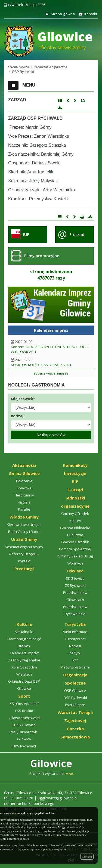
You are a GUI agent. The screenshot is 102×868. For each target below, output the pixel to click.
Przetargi (24, 569)
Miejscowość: (23, 399)
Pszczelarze (75, 705)
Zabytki (75, 653)
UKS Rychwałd (24, 746)
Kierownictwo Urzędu (24, 525)
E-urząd (77, 234)
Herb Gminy (24, 495)
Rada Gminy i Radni (24, 532)
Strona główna (59, 14)
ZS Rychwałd (75, 585)
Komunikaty (75, 465)
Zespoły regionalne (24, 660)
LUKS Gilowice (24, 725)
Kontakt (87, 14)
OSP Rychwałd (75, 698)
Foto (75, 660)
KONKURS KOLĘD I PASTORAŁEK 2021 (41, 365)
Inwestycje (75, 473)
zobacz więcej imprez (51, 373)
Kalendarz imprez (24, 653)
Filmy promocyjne (42, 256)
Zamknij (87, 857)
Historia (24, 502)
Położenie (24, 481)
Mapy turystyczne (75, 667)
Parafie (24, 509)
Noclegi (75, 646)
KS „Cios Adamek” (24, 704)
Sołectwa (24, 488)
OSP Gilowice (75, 691)
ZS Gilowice (75, 578)
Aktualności (24, 465)
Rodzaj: (18, 416)
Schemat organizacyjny (24, 547)
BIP (26, 234)
